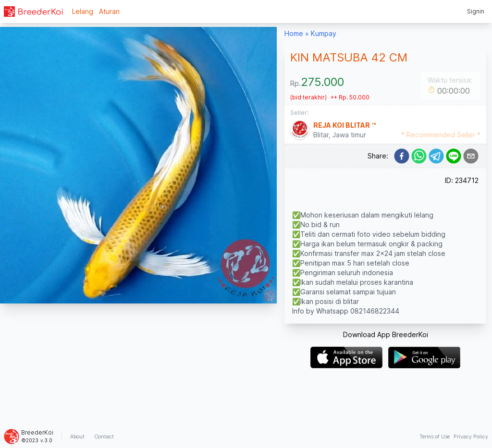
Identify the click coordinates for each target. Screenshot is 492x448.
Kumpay (324, 33)
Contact (104, 436)
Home (294, 33)
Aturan (109, 11)
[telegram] (436, 156)
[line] (454, 156)
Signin (476, 11)
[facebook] (402, 156)
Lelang (83, 11)
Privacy (471, 436)
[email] (471, 156)
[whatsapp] (419, 156)
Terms (435, 436)
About (77, 436)
